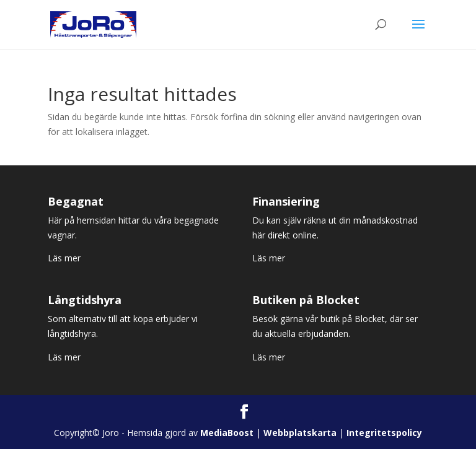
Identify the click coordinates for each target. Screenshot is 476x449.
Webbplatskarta (300, 433)
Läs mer (64, 258)
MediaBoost (227, 433)
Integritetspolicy (384, 433)
